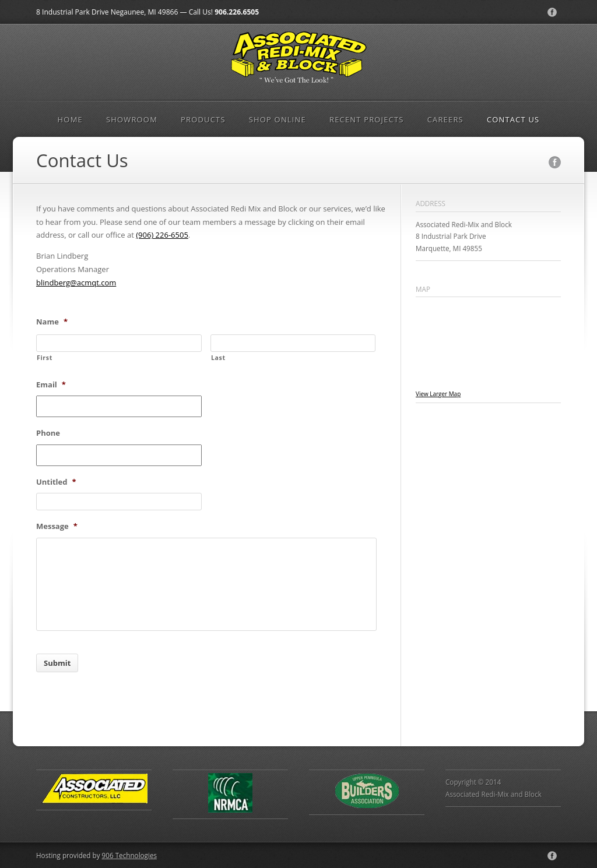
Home (70, 119)
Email (51, 385)
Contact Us (513, 119)
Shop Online (278, 119)
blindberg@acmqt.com (76, 283)
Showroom (132, 119)
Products (203, 119)
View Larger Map (438, 394)
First (45, 358)
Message (57, 526)
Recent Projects (367, 119)
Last (218, 358)
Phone (48, 433)
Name (52, 322)
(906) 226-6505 (162, 235)
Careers (445, 119)
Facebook (552, 12)
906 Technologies (129, 855)
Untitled (56, 482)
